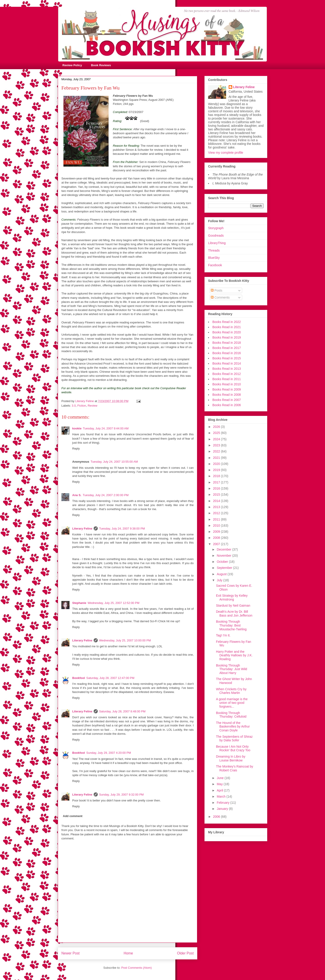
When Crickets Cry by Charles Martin (231, 691)
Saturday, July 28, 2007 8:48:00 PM (122, 711)
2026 (217, 427)
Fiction (82, 406)
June (221, 778)
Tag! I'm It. (223, 635)
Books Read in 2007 (227, 400)
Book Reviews (101, 65)
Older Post (185, 953)
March (222, 796)
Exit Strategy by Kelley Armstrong (232, 597)
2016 (217, 488)
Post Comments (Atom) (136, 968)
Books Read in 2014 (227, 363)
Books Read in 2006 (227, 405)
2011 (217, 519)
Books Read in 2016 (227, 353)
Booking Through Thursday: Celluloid (231, 715)
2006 (217, 817)
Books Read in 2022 (227, 322)
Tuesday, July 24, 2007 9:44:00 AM (106, 428)
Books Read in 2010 (227, 384)
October (223, 562)
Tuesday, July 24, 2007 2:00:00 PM (106, 495)
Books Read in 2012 (227, 374)
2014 (217, 501)
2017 (217, 482)
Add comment (73, 816)
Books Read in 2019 (227, 337)
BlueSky (214, 258)
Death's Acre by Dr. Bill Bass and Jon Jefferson (234, 614)
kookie (77, 428)
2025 (217, 433)
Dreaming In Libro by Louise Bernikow (231, 758)
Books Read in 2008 (227, 395)
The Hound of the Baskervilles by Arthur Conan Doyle (233, 727)
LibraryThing (217, 243)
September (225, 568)
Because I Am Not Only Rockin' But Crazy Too (233, 748)
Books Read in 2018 (227, 343)
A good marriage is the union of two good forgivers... (232, 703)
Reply (76, 449)
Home (128, 953)
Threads (214, 250)
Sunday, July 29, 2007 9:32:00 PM (121, 795)
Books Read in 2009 (227, 389)
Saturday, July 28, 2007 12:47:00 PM (110, 678)
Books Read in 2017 (227, 348)
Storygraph (216, 228)
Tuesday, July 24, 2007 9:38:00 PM (122, 529)
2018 (217, 476)
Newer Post (71, 953)
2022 (217, 451)
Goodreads (216, 236)
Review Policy (72, 65)
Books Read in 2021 (227, 327)
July (220, 580)
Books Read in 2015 (227, 358)
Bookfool (79, 678)
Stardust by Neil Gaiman (233, 605)
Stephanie (79, 603)
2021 (217, 458)
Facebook (215, 265)
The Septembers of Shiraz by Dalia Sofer (234, 739)
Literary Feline (82, 529)
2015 (217, 495)
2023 (217, 445)
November (224, 556)
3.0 (74, 406)
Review (92, 406)
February (223, 803)
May (220, 784)
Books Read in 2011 (227, 379)
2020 (217, 464)
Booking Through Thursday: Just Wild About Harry (232, 669)
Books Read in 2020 (227, 332)
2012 (217, 513)
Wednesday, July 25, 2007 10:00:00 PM (125, 640)
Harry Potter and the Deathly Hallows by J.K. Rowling (234, 655)
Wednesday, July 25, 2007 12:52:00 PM (113, 603)
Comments (220, 297)
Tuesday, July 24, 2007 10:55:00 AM (114, 462)
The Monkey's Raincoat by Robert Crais (235, 768)
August (222, 574)
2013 (217, 507)
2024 (217, 439)
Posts (217, 290)
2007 (217, 544)
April (220, 790)
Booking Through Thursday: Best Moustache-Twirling (231, 625)
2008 (217, 538)
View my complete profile (226, 153)
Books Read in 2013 (227, 369)
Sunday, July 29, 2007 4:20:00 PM (109, 753)
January (223, 809)
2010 (217, 525)
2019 (217, 470)
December (224, 549)
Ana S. (77, 495)
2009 (217, 532)
